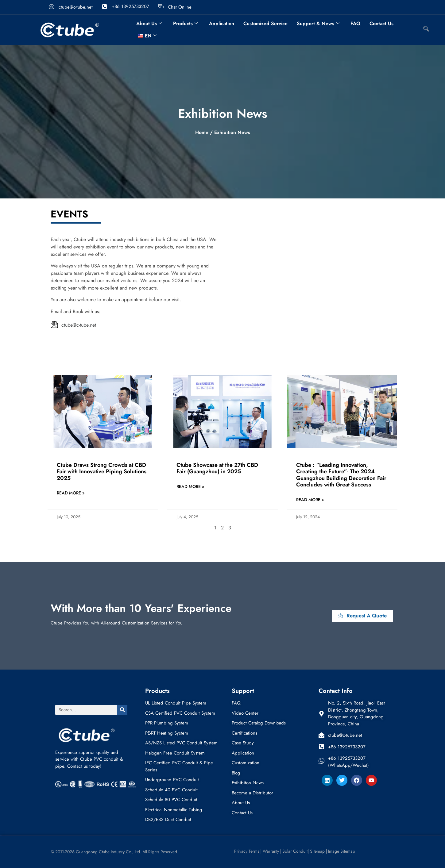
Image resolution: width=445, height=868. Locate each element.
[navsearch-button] (426, 30)
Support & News (318, 23)
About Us (149, 23)
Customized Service (265, 23)
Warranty (271, 851)
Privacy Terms (246, 851)
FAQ (355, 23)
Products (186, 23)
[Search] (122, 710)
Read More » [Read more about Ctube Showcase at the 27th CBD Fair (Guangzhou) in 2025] (190, 486)
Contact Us (381, 23)
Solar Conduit (295, 851)
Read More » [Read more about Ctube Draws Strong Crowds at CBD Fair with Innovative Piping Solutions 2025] (71, 493)
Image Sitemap (342, 851)
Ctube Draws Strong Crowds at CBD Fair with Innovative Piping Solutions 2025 (102, 472)
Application (222, 23)
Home (202, 132)
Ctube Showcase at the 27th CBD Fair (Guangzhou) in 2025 (217, 468)
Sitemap (317, 851)
